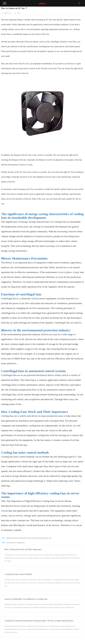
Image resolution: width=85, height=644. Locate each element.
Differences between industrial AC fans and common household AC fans (29, 538)
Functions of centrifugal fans (21, 294)
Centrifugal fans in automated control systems (33, 371)
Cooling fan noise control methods (25, 452)
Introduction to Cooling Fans (16, 543)
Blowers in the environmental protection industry (36, 330)
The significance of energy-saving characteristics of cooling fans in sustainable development (42, 216)
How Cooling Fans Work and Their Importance (34, 412)
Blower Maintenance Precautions (24, 258)
